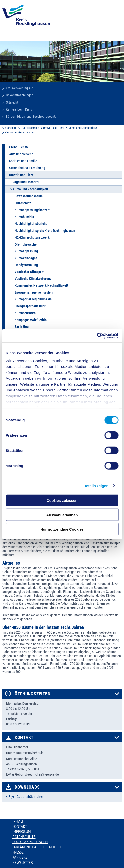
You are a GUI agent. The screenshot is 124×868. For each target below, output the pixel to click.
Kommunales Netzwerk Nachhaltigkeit (41, 285)
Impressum (22, 832)
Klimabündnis (24, 217)
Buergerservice (30, 128)
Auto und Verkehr (21, 154)
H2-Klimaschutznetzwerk (32, 237)
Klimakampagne (26, 258)
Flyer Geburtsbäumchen (26, 797)
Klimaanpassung (26, 251)
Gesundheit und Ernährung (27, 168)
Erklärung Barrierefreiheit (37, 847)
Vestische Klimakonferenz (33, 279)
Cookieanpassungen (30, 842)
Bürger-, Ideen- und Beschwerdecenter (32, 117)
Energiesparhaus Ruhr (30, 306)
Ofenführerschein (27, 244)
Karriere (20, 857)
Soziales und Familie (23, 161)
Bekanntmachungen (20, 95)
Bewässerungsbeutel (29, 196)
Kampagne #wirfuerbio (31, 320)
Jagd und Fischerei (26, 182)
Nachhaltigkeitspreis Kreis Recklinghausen (45, 231)
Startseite (11, 128)
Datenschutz (24, 837)
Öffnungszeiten (33, 694)
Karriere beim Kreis (19, 109)
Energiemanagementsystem (34, 292)
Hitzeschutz (23, 203)
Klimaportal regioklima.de (33, 299)
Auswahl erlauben (62, 515)
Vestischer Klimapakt (30, 272)
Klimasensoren (25, 313)
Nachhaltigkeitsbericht (31, 224)
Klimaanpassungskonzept (33, 210)
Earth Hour (22, 327)
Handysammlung (26, 265)
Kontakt (24, 738)
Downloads (27, 787)
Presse (18, 852)
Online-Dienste (19, 147)
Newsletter (22, 863)
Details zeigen (96, 486)
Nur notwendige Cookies (62, 529)
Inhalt (18, 821)
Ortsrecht (12, 102)
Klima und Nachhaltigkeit (84, 128)
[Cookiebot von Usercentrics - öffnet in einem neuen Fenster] (97, 336)
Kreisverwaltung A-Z (19, 88)
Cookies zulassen (62, 500)
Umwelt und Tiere (54, 128)
